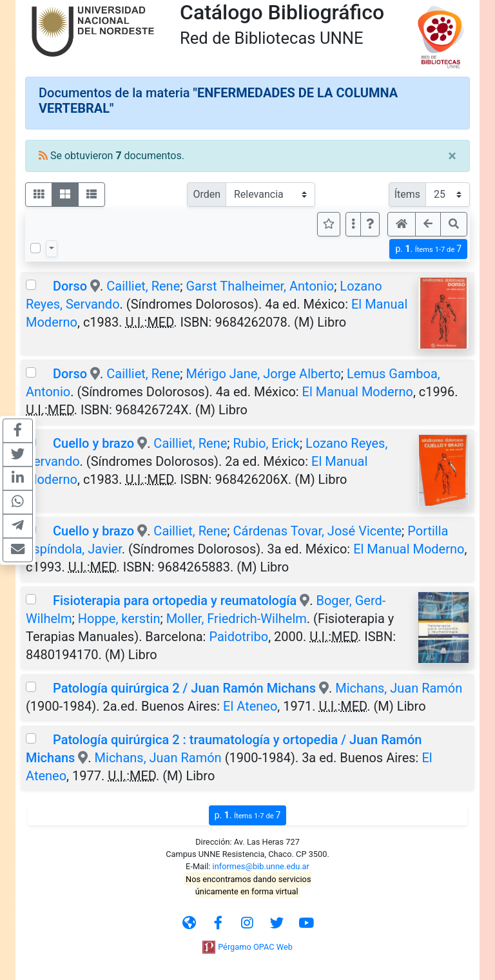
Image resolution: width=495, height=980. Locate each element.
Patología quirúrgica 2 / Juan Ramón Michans (184, 688)
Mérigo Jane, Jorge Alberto (263, 374)
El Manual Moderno (358, 392)
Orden (207, 194)
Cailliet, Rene (143, 286)
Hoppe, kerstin (119, 619)
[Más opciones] (353, 224)
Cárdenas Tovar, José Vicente (318, 531)
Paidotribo (238, 637)
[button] (370, 224)
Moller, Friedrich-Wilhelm (237, 619)
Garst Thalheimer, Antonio (260, 286)
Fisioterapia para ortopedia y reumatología (175, 600)
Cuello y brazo (93, 443)
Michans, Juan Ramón (399, 688)
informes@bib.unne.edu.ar (261, 866)
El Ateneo (250, 706)
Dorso (72, 286)
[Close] (452, 156)
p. (428, 249)
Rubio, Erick (267, 443)
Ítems (407, 194)
